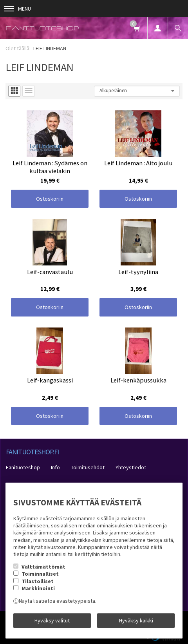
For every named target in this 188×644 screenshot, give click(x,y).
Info (55, 467)
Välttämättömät (43, 567)
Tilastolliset (38, 581)
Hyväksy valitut (52, 620)
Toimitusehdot (88, 467)
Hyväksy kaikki (136, 620)
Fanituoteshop (23, 467)
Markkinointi (38, 588)
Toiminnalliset (40, 574)
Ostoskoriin (50, 199)
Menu (18, 9)
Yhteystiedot (131, 467)
